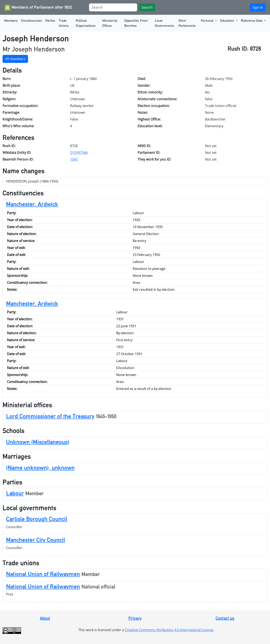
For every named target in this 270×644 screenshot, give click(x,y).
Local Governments (164, 23)
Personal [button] (208, 21)
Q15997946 (79, 153)
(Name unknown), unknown (40, 468)
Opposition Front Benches (136, 23)
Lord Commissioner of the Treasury (50, 416)
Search (147, 7)
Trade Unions (64, 23)
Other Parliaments (187, 23)
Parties (50, 21)
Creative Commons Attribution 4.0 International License (169, 630)
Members (11, 21)
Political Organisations (86, 23)
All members (15, 59)
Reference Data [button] (252, 21)
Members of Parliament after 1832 (38, 8)
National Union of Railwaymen (43, 574)
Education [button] (228, 21)
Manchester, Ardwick (32, 204)
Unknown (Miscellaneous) (38, 442)
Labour (15, 493)
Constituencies (32, 21)
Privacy (135, 618)
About (45, 618)
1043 (74, 159)
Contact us (225, 618)
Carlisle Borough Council (37, 519)
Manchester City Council (36, 540)
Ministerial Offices (110, 23)
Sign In (258, 7)
